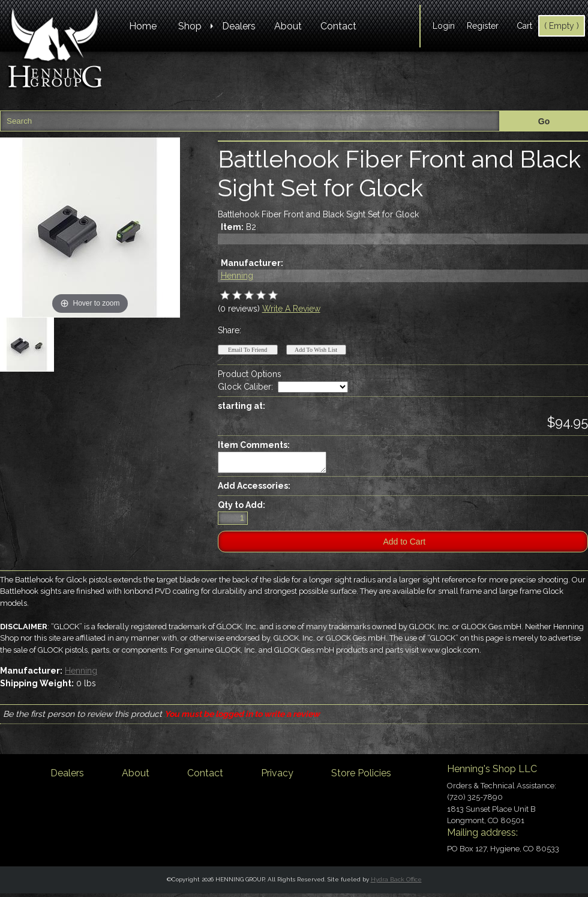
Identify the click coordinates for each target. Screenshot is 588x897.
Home (143, 26)
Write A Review (291, 309)
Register (483, 26)
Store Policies (361, 777)
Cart (524, 26)
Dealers (239, 26)
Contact (338, 26)
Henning (237, 276)
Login (444, 26)
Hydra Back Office (396, 883)
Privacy (277, 777)
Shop (190, 26)
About (288, 26)
